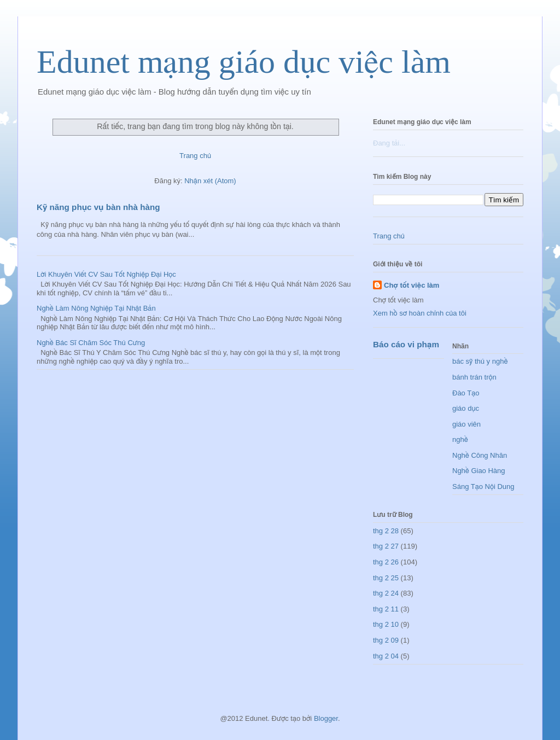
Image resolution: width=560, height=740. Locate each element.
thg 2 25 (386, 578)
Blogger (326, 718)
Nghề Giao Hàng (479, 471)
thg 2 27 (386, 546)
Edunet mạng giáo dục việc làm (244, 62)
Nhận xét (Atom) (210, 181)
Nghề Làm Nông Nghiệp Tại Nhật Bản (96, 308)
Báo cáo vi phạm (406, 344)
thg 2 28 (386, 531)
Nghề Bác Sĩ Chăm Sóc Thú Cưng (91, 343)
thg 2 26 (386, 562)
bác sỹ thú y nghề (480, 361)
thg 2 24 (386, 593)
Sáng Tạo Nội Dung (483, 486)
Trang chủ (195, 156)
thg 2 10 (386, 624)
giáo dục (466, 408)
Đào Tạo (466, 393)
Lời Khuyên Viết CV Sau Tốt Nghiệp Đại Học (106, 274)
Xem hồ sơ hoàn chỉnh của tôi (420, 313)
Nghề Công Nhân (480, 455)
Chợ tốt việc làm (412, 285)
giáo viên (466, 424)
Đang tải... (389, 143)
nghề (460, 439)
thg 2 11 (386, 609)
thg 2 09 (386, 640)
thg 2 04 (386, 656)
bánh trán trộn (474, 377)
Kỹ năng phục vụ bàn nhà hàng (98, 207)
